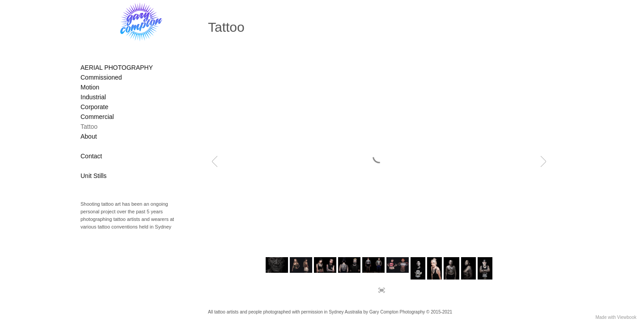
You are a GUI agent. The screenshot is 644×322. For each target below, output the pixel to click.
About (89, 136)
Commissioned (101, 77)
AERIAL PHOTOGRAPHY (117, 68)
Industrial (93, 97)
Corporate (94, 107)
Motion (90, 87)
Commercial (97, 117)
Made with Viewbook (616, 317)
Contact (91, 156)
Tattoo (89, 127)
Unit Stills (93, 176)
